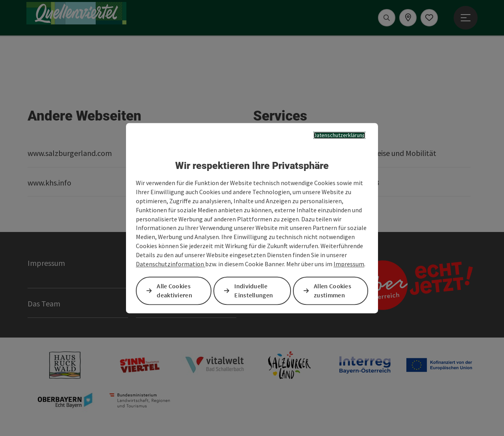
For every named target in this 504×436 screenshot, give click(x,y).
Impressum (349, 264)
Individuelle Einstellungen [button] (254, 290)
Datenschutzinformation (170, 264)
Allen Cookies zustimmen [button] (333, 290)
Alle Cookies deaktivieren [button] (174, 290)
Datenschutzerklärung (339, 135)
